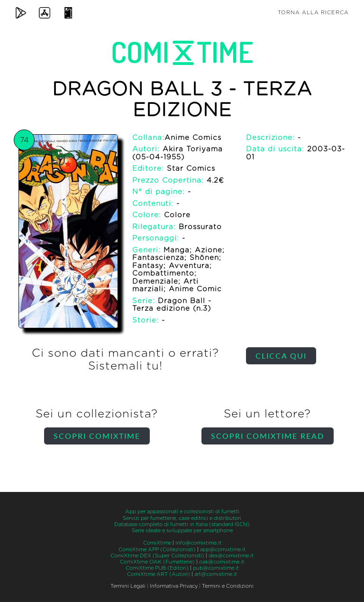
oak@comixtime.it (222, 562)
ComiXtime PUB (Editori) (157, 568)
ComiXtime (157, 543)
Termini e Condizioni (228, 586)
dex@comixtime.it (231, 556)
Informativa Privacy (174, 586)
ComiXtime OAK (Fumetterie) (157, 562)
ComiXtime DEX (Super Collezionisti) (157, 556)
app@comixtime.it (223, 550)
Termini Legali (128, 586)
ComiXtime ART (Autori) (159, 574)
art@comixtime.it (216, 574)
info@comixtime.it (198, 543)
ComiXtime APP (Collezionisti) (157, 550)
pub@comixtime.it (216, 568)
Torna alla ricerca (313, 13)
